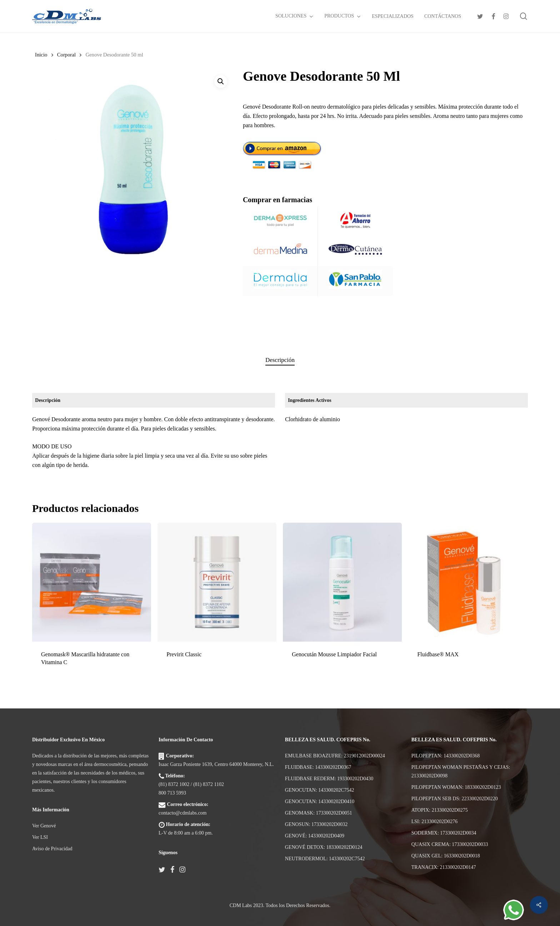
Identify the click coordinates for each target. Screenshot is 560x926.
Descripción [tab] (280, 360)
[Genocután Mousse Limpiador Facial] (342, 582)
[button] (221, 81)
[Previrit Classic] (217, 582)
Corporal (66, 55)
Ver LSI (40, 837)
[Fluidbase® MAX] (468, 582)
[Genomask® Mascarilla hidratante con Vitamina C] (92, 582)
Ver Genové (44, 826)
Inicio (41, 55)
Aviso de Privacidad (52, 849)
